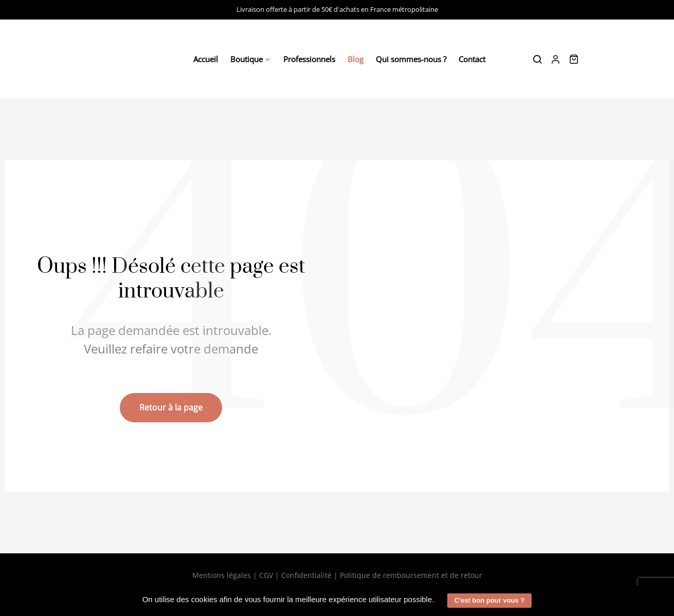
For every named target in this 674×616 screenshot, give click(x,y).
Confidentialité (306, 575)
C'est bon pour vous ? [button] (490, 600)
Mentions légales (222, 575)
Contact (472, 59)
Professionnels (309, 59)
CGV (266, 575)
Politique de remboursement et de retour (411, 575)
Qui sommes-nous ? (411, 59)
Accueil (206, 59)
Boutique (247, 59)
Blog (356, 59)
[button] (438, 601)
